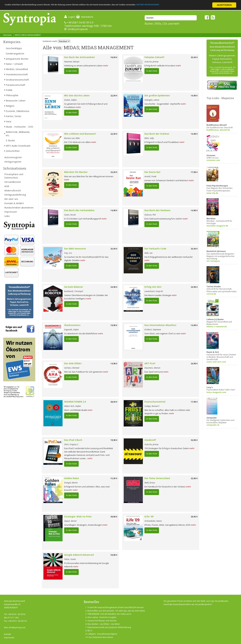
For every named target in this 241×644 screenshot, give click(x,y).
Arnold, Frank (150, 176)
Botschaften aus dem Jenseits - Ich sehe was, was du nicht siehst (116, 611)
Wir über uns (11, 199)
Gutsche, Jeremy (151, 62)
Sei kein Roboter (74, 287)
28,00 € (114, 402)
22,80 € (194, 478)
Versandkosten (13, 182)
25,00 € (194, 57)
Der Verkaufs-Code (155, 249)
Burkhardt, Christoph (74, 291)
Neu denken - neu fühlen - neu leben (104, 624)
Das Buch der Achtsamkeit (79, 57)
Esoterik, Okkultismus (18, 111)
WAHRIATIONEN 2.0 (75, 402)
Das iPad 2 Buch (73, 440)
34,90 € (194, 440)
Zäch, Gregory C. (72, 444)
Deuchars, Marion (152, 368)
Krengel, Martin (71, 483)
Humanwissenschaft (17, 74)
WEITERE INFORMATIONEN (192, 5)
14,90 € (194, 96)
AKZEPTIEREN (224, 5)
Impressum (11, 212)
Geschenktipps (14, 48)
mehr (106, 66)
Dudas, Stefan (70, 100)
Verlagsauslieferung (15, 195)
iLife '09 (149, 516)
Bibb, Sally (149, 138)
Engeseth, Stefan (71, 329)
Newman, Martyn (72, 62)
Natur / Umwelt (14, 64)
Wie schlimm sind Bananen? (80, 134)
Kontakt (7, 634)
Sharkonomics (72, 325)
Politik (9, 90)
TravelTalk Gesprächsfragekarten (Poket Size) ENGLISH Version (116, 607)
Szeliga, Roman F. (152, 406)
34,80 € (114, 555)
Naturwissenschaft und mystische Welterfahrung (109, 627)
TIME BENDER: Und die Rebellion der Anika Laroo (109, 614)
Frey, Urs (68, 253)
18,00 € (114, 57)
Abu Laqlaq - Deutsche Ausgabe (102, 617)
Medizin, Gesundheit (17, 69)
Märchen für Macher (76, 172)
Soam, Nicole (70, 215)
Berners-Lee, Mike (72, 138)
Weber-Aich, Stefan (72, 406)
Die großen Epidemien (157, 95)
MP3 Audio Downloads (18, 146)
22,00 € (114, 96)
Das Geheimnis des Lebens (101, 637)
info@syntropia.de (78, 29)
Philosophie (12, 95)
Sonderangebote (15, 53)
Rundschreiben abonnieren (19, 207)
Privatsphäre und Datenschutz (14, 176)
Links (7, 216)
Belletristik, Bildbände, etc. (18, 134)
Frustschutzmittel (155, 402)
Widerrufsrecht (13, 190)
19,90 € (114, 325)
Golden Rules (72, 478)
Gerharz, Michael (72, 368)
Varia (8, 121)
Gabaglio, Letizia (152, 100)
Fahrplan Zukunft (154, 57)
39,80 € (114, 517)
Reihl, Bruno (150, 483)
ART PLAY (150, 363)
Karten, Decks (13, 116)
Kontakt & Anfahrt (14, 203)
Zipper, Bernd (70, 521)
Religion (10, 106)
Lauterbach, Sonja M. (154, 291)
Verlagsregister (13, 162)
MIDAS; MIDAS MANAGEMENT (28, 35)
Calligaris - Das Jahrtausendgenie (102, 634)
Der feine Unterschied (157, 478)
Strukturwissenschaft (17, 80)
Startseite (7, 35)
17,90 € (194, 172)
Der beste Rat (152, 172)
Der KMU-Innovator (75, 249)
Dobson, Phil (150, 215)
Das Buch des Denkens (157, 210)
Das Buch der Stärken (157, 134)
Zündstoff (150, 440)
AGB (7, 186)
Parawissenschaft (15, 85)
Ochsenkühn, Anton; (153, 521)
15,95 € (114, 478)
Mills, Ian (148, 253)
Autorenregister (13, 157)
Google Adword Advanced (79, 555)
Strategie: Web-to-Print (78, 516)
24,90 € (114, 287)
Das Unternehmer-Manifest (160, 325)
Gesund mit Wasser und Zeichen (102, 621)
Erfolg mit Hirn (153, 287)
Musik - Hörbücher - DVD (19, 127)
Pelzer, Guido (70, 559)
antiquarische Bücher (17, 59)
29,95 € (194, 517)
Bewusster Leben (16, 100)
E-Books (10, 140)
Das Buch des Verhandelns (79, 210)
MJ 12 (90, 631)
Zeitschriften (13, 151)
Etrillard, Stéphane (153, 329)
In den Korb (71, 71)
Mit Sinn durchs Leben (77, 95)
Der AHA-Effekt (73, 363)
